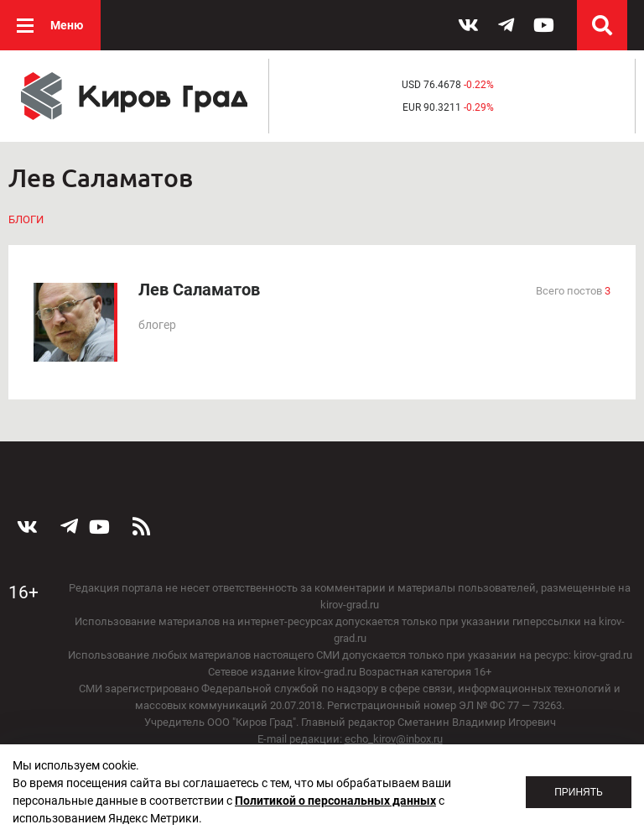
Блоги (26, 219)
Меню (67, 25)
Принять (579, 792)
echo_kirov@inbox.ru (394, 739)
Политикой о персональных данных (335, 801)
